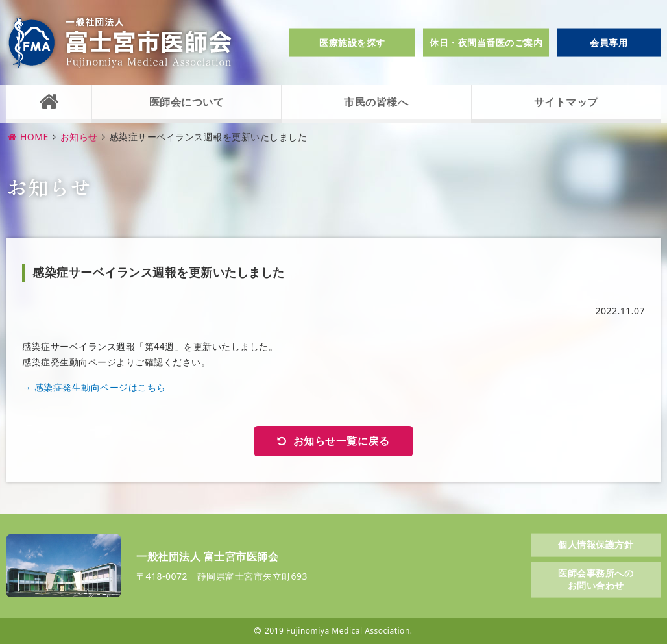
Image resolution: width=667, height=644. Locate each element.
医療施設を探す (352, 43)
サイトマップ (566, 102)
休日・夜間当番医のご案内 (486, 43)
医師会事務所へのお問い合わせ (596, 579)
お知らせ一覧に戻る (342, 441)
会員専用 (609, 43)
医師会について (187, 102)
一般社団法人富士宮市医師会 (120, 43)
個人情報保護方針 (596, 544)
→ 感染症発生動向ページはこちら (94, 387)
